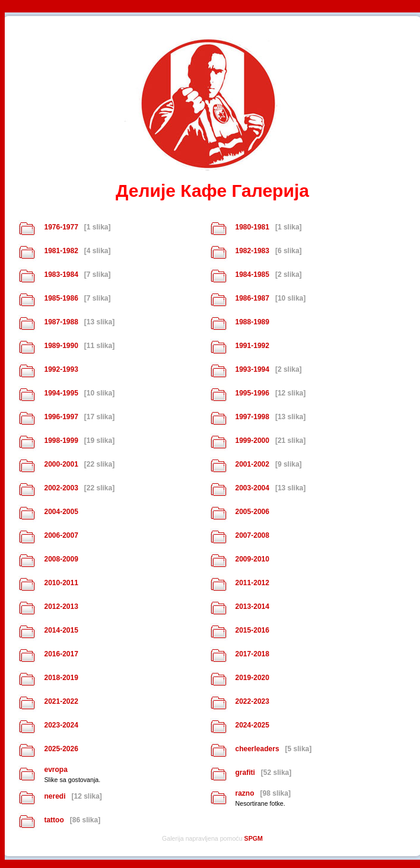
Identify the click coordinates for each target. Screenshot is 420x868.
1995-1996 (252, 393)
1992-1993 (61, 369)
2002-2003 (61, 488)
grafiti (245, 773)
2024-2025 (252, 725)
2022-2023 (252, 701)
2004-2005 (61, 512)
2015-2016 (252, 630)
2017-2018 (252, 654)
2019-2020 (252, 678)
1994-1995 (61, 393)
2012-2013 (61, 607)
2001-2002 (252, 464)
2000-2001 (61, 464)
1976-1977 (61, 227)
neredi (55, 796)
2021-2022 (61, 701)
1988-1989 (252, 322)
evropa (55, 770)
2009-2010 (252, 559)
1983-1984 (61, 275)
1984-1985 (252, 275)
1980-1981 (252, 227)
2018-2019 (61, 678)
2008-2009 (61, 559)
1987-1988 (61, 322)
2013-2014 (252, 607)
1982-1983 (252, 251)
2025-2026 (61, 749)
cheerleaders (257, 749)
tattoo (54, 820)
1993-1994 (252, 369)
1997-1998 (252, 417)
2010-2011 (61, 583)
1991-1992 (252, 346)
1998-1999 (61, 441)
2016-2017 (61, 654)
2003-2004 (252, 488)
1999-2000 (252, 441)
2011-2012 (252, 583)
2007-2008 (252, 535)
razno (245, 793)
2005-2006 (252, 512)
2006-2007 (61, 535)
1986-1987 (252, 298)
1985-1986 (61, 298)
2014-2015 (61, 630)
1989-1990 (61, 346)
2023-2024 (61, 725)
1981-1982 (61, 251)
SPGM (254, 838)
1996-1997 (61, 417)
